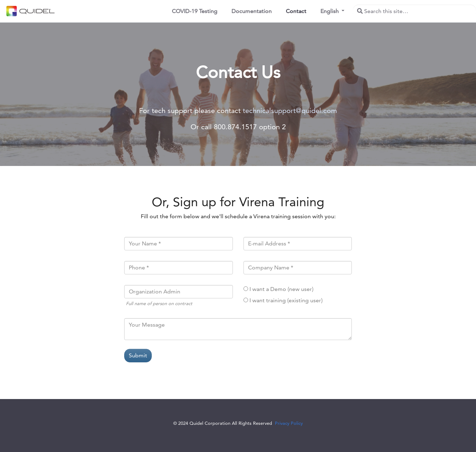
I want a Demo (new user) (281, 289)
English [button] (330, 11)
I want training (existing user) (286, 300)
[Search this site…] (414, 11)
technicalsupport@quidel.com (290, 111)
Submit (138, 355)
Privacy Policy (289, 423)
